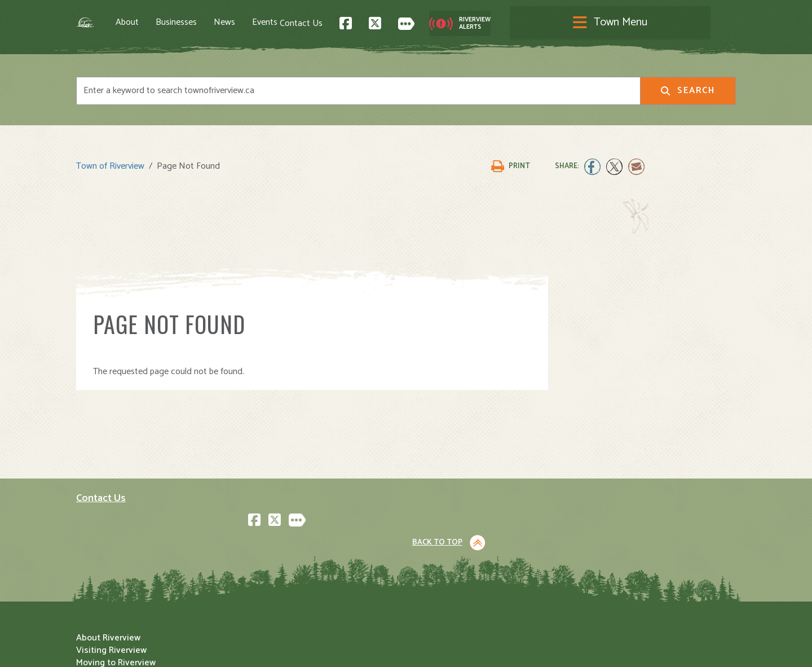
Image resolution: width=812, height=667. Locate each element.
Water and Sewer (448, 590)
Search (688, 93)
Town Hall (434, 503)
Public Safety (441, 540)
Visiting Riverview (281, 515)
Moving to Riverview (285, 528)
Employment (270, 565)
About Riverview (277, 503)
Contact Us (517, 23)
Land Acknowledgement (119, 648)
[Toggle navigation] (406, 23)
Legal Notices (191, 648)
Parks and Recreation (456, 528)
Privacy (233, 648)
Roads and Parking (451, 553)
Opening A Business (286, 540)
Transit (428, 565)
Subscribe (101, 587)
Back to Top (688, 407)
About (172, 23)
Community (437, 515)
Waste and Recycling (456, 578)
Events (309, 23)
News (269, 23)
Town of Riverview (110, 161)
